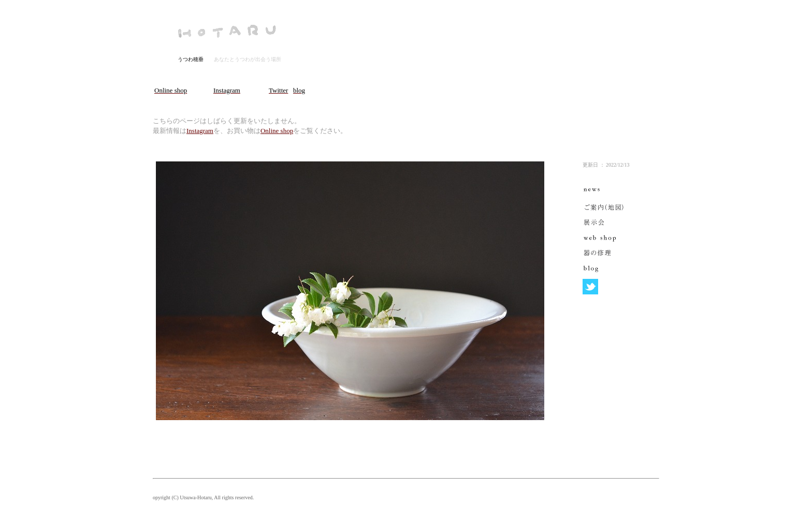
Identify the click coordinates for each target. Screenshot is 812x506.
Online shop (277, 131)
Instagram (200, 131)
